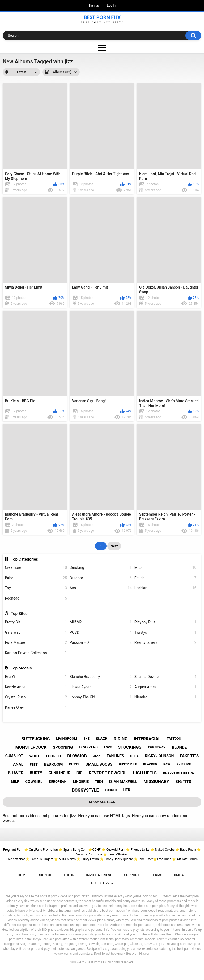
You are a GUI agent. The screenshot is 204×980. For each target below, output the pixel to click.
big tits (183, 782)
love (108, 747)
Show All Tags (102, 802)
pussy (74, 764)
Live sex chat (16, 859)
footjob (54, 756)
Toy (36, 588)
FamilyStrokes (118, 854)
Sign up (94, 6)
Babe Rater (145, 859)
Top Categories (24, 559)
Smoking (101, 568)
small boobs (99, 764)
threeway (157, 747)
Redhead (36, 598)
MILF (165, 568)
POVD (101, 633)
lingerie (81, 782)
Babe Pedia (188, 850)
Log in (111, 6)
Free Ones (164, 859)
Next (114, 546)
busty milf (128, 764)
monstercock (31, 747)
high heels (145, 773)
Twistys (165, 633)
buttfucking (36, 739)
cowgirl (34, 782)
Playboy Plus (165, 622)
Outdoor (101, 578)
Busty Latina (90, 859)
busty (36, 773)
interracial (147, 739)
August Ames (165, 687)
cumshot (14, 756)
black (101, 739)
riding (121, 739)
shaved (16, 773)
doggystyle (85, 790)
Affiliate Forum (187, 859)
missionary (156, 781)
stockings (130, 747)
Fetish (165, 578)
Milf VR (101, 622)
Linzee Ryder (101, 687)
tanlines (115, 756)
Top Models (21, 668)
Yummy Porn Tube (89, 854)
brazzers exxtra (178, 773)
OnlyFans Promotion (43, 850)
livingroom (67, 739)
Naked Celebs (165, 850)
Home (22, 875)
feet (34, 764)
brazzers (88, 747)
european (58, 781)
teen (99, 782)
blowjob (77, 756)
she (86, 739)
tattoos (174, 739)
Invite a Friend (99, 875)
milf (15, 781)
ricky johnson (160, 756)
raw (167, 764)
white (35, 756)
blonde (179, 747)
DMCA (179, 875)
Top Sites (19, 614)
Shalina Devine (165, 677)
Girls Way (36, 633)
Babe (36, 578)
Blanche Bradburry (101, 677)
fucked (111, 790)
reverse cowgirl (108, 773)
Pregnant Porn (13, 850)
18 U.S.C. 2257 (102, 883)
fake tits (189, 756)
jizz (97, 756)
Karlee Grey (36, 708)
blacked (150, 764)
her (127, 790)
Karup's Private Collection (36, 653)
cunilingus (59, 773)
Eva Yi (36, 677)
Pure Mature (36, 643)
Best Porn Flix (96, 962)
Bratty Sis (36, 622)
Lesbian (165, 588)
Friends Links (140, 850)
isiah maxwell (123, 782)
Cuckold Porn (116, 850)
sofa (134, 756)
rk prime (184, 764)
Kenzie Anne (36, 687)
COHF (96, 850)
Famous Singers (42, 859)
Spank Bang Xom (75, 850)
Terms (157, 875)
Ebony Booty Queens (119, 859)
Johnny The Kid (101, 697)
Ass (101, 588)
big (80, 773)
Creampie (36, 568)
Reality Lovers (165, 643)
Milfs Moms (67, 859)
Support (132, 875)
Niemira (165, 697)
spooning (63, 747)
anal (18, 764)
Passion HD (101, 643)
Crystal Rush (36, 697)
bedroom (53, 764)
